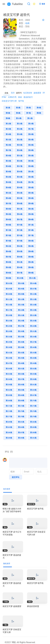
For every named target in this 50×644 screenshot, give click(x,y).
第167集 (33, 395)
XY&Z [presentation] (4, 97)
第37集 (20, 166)
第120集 (9, 315)
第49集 (20, 188)
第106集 (21, 289)
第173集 (33, 406)
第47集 (31, 182)
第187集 (21, 433)
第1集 (8, 108)
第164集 (33, 390)
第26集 (31, 145)
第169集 (21, 401)
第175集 (21, 411)
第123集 (9, 321)
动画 (27, 23)
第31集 (20, 156)
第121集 (21, 315)
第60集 (8, 209)
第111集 (9, 299)
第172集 (21, 406)
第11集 (30, 118)
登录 (42, 4)
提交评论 (16, 477)
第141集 (9, 353)
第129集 (9, 331)
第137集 (33, 342)
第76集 (20, 235)
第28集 (20, 150)
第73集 (20, 230)
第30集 (8, 156)
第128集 (33, 326)
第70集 (20, 225)
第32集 (31, 156)
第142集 (21, 353)
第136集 (21, 342)
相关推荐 (7, 489)
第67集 (20, 219)
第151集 (21, 369)
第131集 (33, 331)
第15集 (8, 129)
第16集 (20, 129)
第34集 (20, 161)
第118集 (21, 310)
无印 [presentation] (13, 93)
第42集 (8, 177)
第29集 (31, 150)
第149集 (33, 363)
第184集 (21, 427)
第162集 (9, 390)
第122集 (33, 315)
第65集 (31, 214)
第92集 (31, 262)
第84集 (8, 251)
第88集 (20, 257)
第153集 (9, 374)
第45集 (8, 182)
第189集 (9, 438)
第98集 (31, 273)
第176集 (33, 411)
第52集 (20, 193)
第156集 (9, 379)
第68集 (31, 219)
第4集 (39, 108)
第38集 (31, 166)
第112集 (21, 299)
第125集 (33, 321)
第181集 (21, 422)
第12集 (8, 124)
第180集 (9, 422)
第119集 (33, 310)
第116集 (33, 305)
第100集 (20, 278)
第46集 (20, 182)
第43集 (20, 177)
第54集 (8, 198)
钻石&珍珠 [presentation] (28, 93)
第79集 (20, 241)
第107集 (33, 289)
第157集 (21, 379)
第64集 (20, 214)
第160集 (21, 385)
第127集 (21, 326)
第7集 (28, 113)
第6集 (18, 113)
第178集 (21, 417)
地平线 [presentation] (21, 101)
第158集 (33, 379)
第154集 (21, 374)
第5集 (8, 113)
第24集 (8, 145)
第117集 (9, 310)
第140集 (33, 347)
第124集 (21, 321)
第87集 (8, 257)
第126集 (9, 326)
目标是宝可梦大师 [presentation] (9, 101)
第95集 (31, 267)
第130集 (21, 331)
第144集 (9, 358)
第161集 (33, 385)
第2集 (18, 108)
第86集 (31, 251)
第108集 (9, 294)
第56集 (31, 198)
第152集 (33, 369)
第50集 (31, 188)
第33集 (8, 161)
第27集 (8, 150)
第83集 (31, 246)
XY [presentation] (44, 93)
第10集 (19, 118)
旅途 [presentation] (20, 97)
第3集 (28, 108)
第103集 (21, 283)
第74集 (31, 230)
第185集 (33, 427)
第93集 (8, 267)
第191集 (33, 438)
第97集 (20, 273)
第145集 (21, 358)
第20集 (31, 134)
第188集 (33, 433)
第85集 (20, 251)
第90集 (8, 262)
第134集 (33, 337)
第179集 (33, 417)
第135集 (9, 342)
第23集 (31, 140)
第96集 (8, 273)
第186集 (9, 433)
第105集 (9, 289)
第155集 (33, 374)
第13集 (20, 124)
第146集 (33, 358)
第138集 (9, 347)
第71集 (31, 225)
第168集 (9, 401)
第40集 (20, 172)
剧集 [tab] (7, 93)
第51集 (8, 193)
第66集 (8, 219)
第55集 (20, 198)
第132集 (9, 337)
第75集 (8, 235)
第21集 (8, 140)
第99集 (8, 278)
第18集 (8, 134)
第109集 (21, 294)
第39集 (8, 172)
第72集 (8, 230)
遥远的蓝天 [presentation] (28, 97)
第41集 (31, 172)
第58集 (20, 204)
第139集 (21, 347)
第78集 (8, 241)
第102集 (9, 283)
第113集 (33, 299)
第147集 (9, 363)
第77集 (31, 235)
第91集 (20, 262)
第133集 (21, 337)
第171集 (9, 406)
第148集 (21, 363)
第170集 (33, 401)
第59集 (31, 204)
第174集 (9, 411)
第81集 (8, 246)
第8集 (39, 113)
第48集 (8, 188)
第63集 (8, 214)
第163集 (21, 390)
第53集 (31, 193)
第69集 (8, 225)
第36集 (8, 166)
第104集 (33, 283)
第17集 (31, 129)
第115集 (21, 305)
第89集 (31, 257)
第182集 (33, 422)
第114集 (9, 305)
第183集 (9, 427)
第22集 (20, 140)
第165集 (9, 395)
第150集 (9, 369)
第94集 (20, 267)
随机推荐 (7, 564)
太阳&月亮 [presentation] (12, 97)
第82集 (20, 246)
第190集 (21, 438)
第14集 (31, 124)
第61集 (20, 209)
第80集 (31, 241)
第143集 (33, 353)
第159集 (9, 385)
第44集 (31, 177)
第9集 (8, 118)
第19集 (20, 134)
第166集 (21, 395)
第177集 (9, 417)
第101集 (32, 278)
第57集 (8, 204)
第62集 (31, 209)
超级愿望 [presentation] (37, 93)
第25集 (20, 145)
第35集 (31, 161)
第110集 (33, 294)
